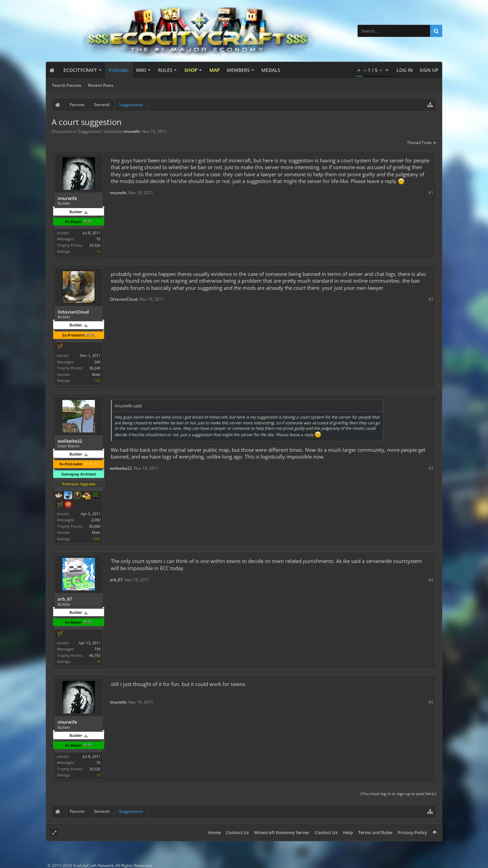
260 (97, 362)
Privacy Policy (412, 832)
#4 (431, 580)
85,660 (95, 526)
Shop (191, 70)
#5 (431, 702)
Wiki (141, 70)
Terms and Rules (375, 832)
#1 (431, 193)
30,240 (95, 368)
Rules (165, 70)
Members (238, 70)
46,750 (95, 655)
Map (215, 70)
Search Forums (67, 85)
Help (348, 832)
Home (214, 832)
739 (97, 649)
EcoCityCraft (80, 70)
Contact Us (237, 832)
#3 (431, 468)
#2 (431, 299)
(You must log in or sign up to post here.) (399, 794)
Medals (271, 70)
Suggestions (90, 131)
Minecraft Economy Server (282, 832)
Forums (119, 70)
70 (98, 239)
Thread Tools (422, 143)
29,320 (95, 245)
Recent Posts (101, 85)
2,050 (96, 520)
